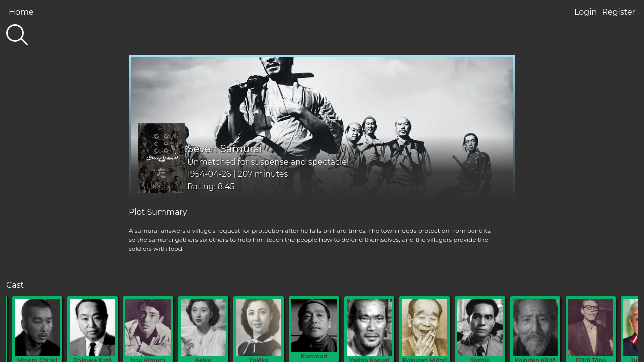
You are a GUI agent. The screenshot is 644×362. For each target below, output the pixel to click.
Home (21, 12)
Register (619, 12)
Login (585, 12)
